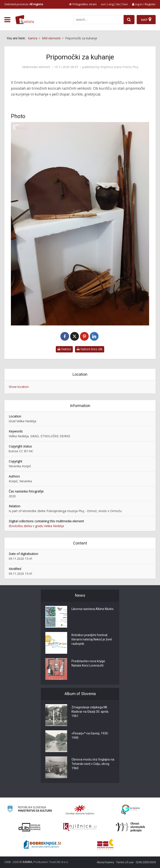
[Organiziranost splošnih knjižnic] (80, 810)
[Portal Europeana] (130, 810)
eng (111, 4)
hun (125, 4)
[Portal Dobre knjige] (42, 845)
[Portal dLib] (30, 827)
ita (118, 4)
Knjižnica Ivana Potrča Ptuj (119, 67)
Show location (19, 387)
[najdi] (129, 20)
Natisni (64, 349)
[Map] (146, 20)
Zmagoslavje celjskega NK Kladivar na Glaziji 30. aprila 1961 (90, 712)
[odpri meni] (7, 20)
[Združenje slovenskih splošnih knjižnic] (80, 827)
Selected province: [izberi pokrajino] (24, 4)
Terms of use (125, 862)
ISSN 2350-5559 (146, 862)
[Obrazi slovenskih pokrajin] (130, 827)
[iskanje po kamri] (99, 20)
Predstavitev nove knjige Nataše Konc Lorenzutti (88, 664)
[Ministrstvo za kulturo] (30, 810)
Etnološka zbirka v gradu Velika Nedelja (36, 526)
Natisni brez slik (90, 349)
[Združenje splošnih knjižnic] (105, 845)
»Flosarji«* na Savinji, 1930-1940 (90, 736)
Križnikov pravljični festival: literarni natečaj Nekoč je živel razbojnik (92, 640)
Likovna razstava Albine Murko (93, 609)
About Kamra (105, 862)
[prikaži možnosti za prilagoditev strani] (83, 4)
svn (103, 4)
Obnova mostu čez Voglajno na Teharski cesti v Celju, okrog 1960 (93, 764)
